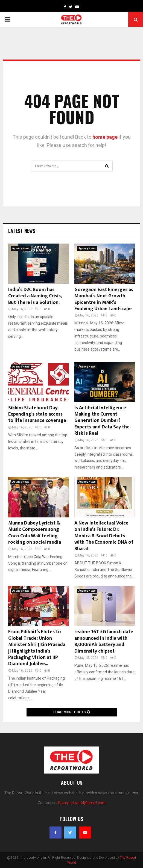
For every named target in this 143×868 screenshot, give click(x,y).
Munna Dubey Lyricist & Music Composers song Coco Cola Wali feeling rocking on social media (35, 533)
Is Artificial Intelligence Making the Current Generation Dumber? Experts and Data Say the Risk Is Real (102, 421)
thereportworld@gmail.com (82, 803)
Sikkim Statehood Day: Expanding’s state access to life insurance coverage (37, 414)
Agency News (21, 248)
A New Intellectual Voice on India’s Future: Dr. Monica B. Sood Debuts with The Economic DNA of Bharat (104, 536)
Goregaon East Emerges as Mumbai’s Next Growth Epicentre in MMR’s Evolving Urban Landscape (104, 299)
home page (105, 137)
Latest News (22, 231)
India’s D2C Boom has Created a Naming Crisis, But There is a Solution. (35, 296)
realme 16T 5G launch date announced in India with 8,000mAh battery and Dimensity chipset (104, 641)
